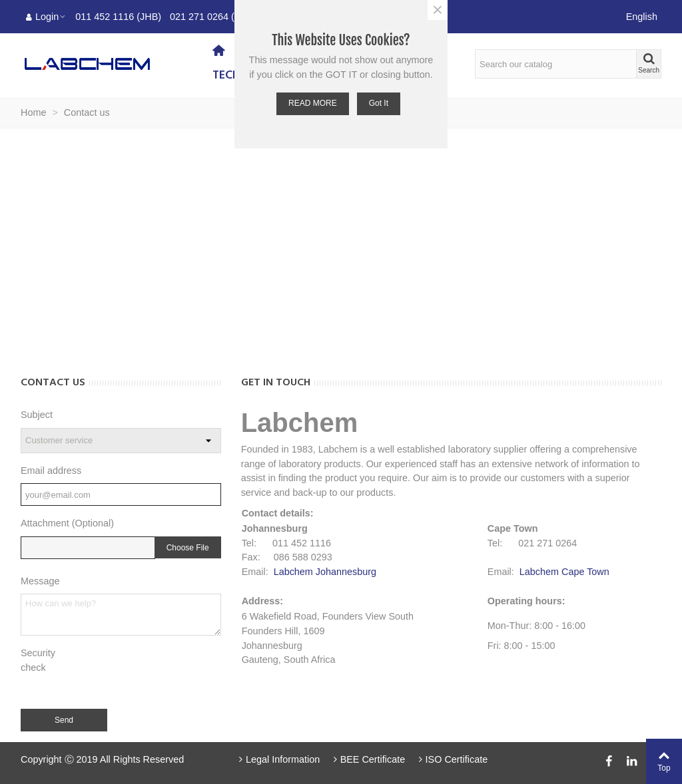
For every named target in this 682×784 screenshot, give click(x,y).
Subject (37, 415)
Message (40, 581)
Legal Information (278, 759)
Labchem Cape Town (564, 572)
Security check (38, 660)
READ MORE (313, 103)
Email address (51, 471)
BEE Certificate (368, 759)
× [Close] (438, 10)
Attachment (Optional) (67, 523)
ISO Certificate (452, 759)
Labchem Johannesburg (325, 572)
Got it (379, 103)
